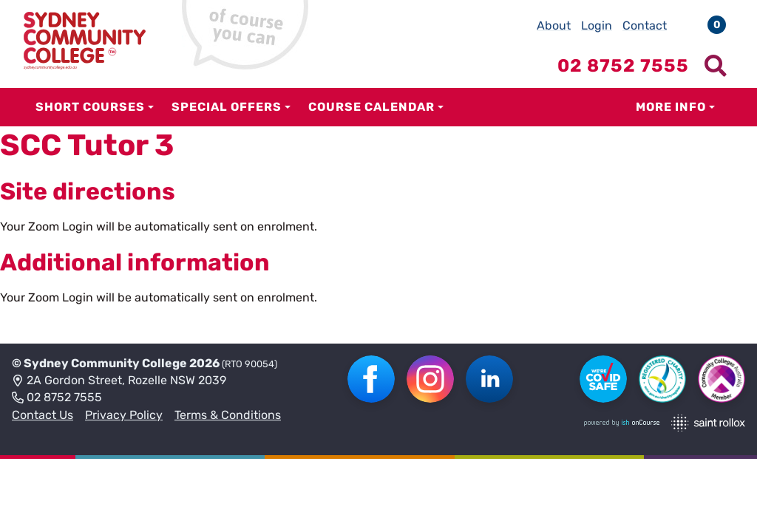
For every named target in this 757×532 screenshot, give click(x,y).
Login (597, 25)
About (554, 25)
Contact (645, 25)
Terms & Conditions (228, 415)
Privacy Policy (124, 415)
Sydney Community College (105, 363)
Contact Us (43, 415)
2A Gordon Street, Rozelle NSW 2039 (119, 381)
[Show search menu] (716, 66)
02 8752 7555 (57, 398)
